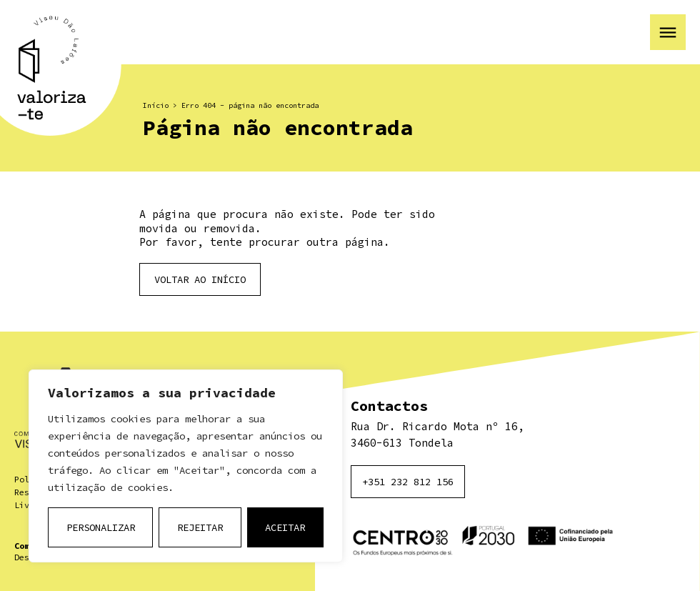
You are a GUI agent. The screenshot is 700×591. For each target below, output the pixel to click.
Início (156, 105)
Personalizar (101, 527)
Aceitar (285, 527)
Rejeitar (200, 527)
